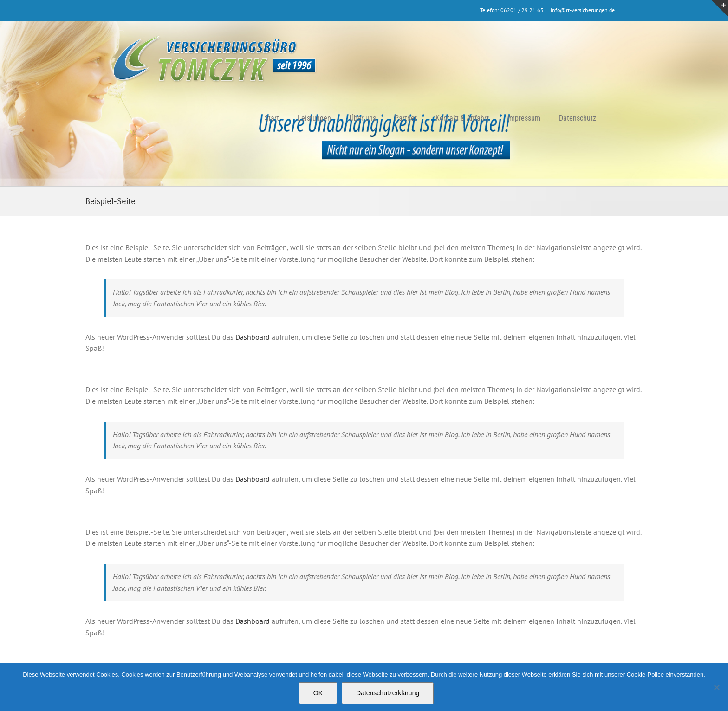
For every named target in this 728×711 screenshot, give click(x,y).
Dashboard (253, 337)
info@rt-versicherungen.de (583, 10)
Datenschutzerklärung (388, 693)
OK (318, 693)
